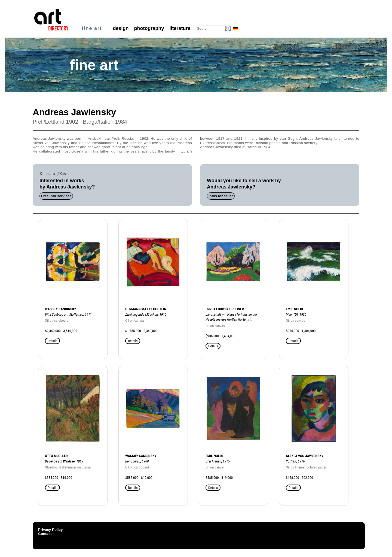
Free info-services (56, 196)
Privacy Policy (50, 530)
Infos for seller (221, 196)
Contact (45, 534)
